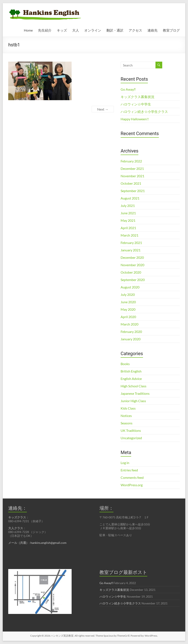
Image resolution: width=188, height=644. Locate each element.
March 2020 (129, 324)
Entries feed (129, 470)
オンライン (93, 30)
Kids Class (128, 408)
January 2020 (131, 339)
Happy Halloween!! (135, 119)
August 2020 (130, 287)
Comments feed (132, 477)
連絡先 (153, 30)
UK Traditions (131, 430)
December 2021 (132, 168)
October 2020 (131, 272)
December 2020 (132, 257)
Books (125, 364)
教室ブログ (171, 30)
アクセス (135, 30)
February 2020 (131, 332)
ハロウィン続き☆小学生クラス (144, 111)
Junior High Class (133, 401)
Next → (103, 109)
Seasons (127, 423)
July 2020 (128, 294)
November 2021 (132, 176)
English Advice (131, 379)
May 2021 (128, 220)
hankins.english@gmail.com (48, 543)
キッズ (62, 30)
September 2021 (133, 191)
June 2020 (128, 302)
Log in (125, 463)
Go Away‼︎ (128, 89)
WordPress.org (132, 485)
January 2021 (131, 250)
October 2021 (131, 183)
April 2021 (128, 228)
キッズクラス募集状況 (138, 97)
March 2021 (129, 235)
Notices (126, 416)
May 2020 (128, 309)
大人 (76, 30)
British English (131, 371)
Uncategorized (131, 438)
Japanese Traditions (135, 393)
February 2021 (131, 243)
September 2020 (133, 280)
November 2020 (132, 265)
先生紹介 (45, 30)
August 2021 (130, 198)
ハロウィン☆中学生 (136, 104)
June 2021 (128, 213)
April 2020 (128, 317)
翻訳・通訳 (115, 30)
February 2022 (131, 161)
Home (28, 30)
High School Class (134, 386)
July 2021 (128, 206)
